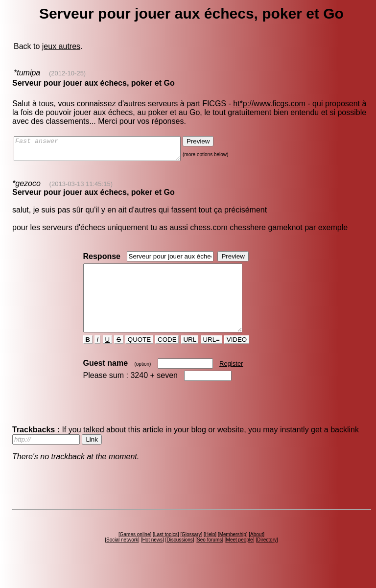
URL (190, 357)
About (257, 552)
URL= (211, 357)
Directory (267, 557)
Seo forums (209, 557)
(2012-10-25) (67, 73)
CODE (167, 357)
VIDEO (237, 357)
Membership (233, 552)
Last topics (166, 552)
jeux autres (61, 46)
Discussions (179, 557)
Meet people (240, 557)
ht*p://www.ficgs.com (269, 104)
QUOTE (139, 357)
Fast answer (107, 151)
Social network (122, 557)
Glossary (191, 552)
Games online (135, 552)
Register (231, 381)
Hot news (152, 557)
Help (210, 552)
